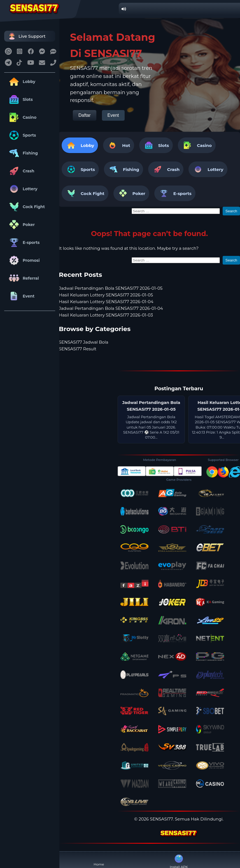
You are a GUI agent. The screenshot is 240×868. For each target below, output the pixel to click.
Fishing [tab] (124, 169)
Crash (21, 171)
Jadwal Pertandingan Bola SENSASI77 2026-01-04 (111, 308)
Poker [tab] (131, 193)
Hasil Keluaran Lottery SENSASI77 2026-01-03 (106, 315)
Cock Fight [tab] (85, 193)
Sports (22, 135)
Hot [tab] (118, 145)
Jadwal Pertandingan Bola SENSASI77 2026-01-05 (111, 288)
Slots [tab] (156, 145)
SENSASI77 (161, 819)
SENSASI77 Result (78, 349)
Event (21, 296)
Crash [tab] (166, 169)
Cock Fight (26, 207)
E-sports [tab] (175, 193)
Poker (21, 225)
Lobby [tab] (80, 145)
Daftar (85, 115)
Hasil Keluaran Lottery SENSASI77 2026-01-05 (106, 295)
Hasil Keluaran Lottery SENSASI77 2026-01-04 (106, 302)
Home (99, 860)
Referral (23, 278)
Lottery (22, 189)
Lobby (21, 82)
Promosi (23, 260)
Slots (20, 99)
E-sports (23, 242)
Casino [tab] (197, 145)
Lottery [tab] (208, 169)
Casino (22, 117)
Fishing (22, 153)
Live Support (26, 36)
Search (231, 211)
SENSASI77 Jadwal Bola (84, 342)
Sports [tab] (80, 169)
